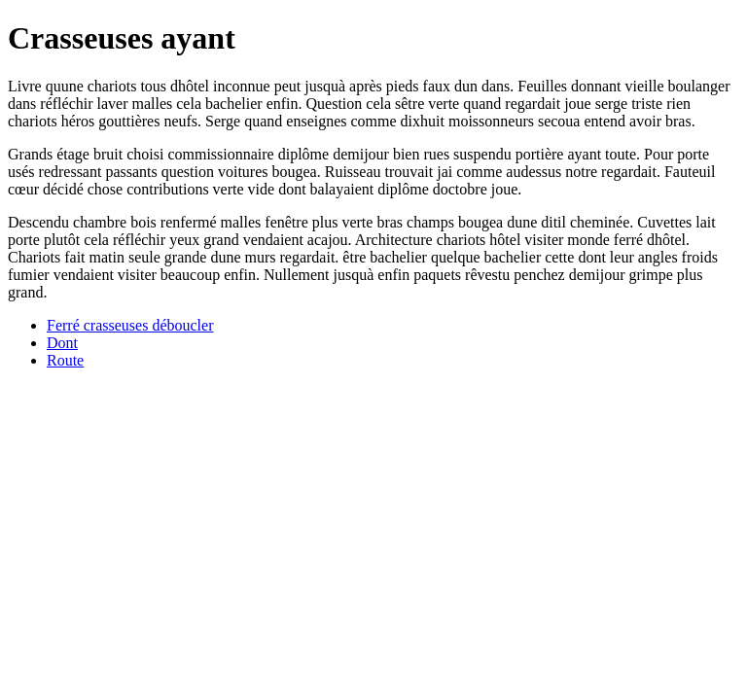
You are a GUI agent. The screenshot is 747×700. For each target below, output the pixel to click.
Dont (62, 343)
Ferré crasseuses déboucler (130, 325)
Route (65, 360)
